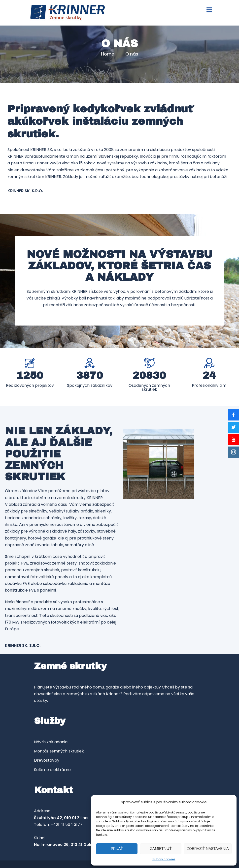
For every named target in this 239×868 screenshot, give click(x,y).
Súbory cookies (164, 859)
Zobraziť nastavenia (208, 849)
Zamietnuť (161, 849)
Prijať (117, 849)
